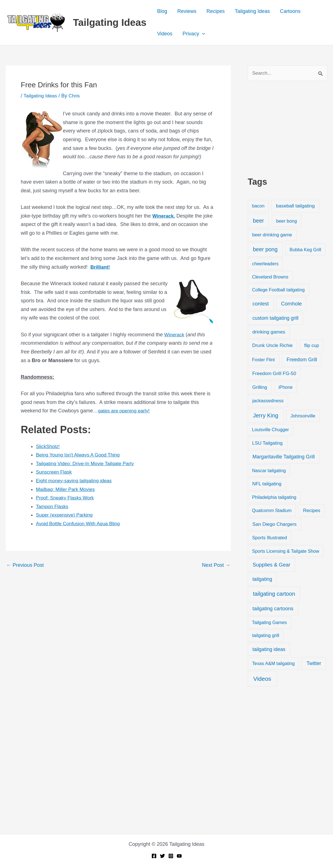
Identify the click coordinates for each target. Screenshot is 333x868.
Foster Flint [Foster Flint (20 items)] (264, 360)
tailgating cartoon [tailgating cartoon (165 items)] (274, 594)
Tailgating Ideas (110, 22)
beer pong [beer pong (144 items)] (265, 250)
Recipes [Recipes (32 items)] (312, 511)
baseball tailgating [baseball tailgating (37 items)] (295, 206)
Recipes (216, 11)
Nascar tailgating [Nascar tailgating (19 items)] (269, 471)
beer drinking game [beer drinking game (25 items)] (272, 235)
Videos (165, 34)
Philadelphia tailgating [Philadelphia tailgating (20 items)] (274, 497)
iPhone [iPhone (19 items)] (286, 387)
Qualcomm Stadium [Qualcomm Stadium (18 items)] (272, 511)
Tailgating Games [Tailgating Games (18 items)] (269, 623)
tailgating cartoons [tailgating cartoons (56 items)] (273, 609)
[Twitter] (162, 856)
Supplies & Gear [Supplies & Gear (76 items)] (272, 565)
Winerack (175, 335)
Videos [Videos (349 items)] (262, 679)
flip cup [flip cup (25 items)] (312, 346)
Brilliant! (101, 267)
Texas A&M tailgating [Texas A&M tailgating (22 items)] (274, 664)
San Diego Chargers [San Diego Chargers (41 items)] (275, 525)
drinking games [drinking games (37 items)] (269, 332)
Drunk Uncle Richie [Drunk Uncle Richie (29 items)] (272, 346)
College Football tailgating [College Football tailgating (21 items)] (279, 290)
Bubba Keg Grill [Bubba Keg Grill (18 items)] (305, 250)
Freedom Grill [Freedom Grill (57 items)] (302, 360)
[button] (202, 34)
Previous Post (25, 565)
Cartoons (290, 11)
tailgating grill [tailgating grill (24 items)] (266, 636)
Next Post (216, 565)
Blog (162, 11)
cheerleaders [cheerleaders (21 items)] (265, 264)
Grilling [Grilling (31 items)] (260, 388)
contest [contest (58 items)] (261, 304)
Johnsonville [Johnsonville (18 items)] (303, 416)
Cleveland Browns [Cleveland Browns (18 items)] (270, 277)
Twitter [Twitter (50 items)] (314, 664)
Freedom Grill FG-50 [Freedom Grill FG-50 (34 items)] (274, 374)
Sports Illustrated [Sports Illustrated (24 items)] (270, 538)
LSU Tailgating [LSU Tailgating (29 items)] (267, 443)
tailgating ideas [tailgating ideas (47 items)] (269, 650)
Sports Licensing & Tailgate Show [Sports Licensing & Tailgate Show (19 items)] (285, 551)
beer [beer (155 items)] (259, 221)
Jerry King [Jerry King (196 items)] (266, 416)
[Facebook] (154, 856)
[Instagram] (171, 856)
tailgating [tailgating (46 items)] (262, 579)
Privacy (194, 34)
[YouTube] (179, 856)
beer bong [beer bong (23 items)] (286, 221)
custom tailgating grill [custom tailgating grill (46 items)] (275, 318)
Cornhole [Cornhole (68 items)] (291, 304)
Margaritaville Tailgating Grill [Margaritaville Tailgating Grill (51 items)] (284, 457)
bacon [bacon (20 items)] (258, 206)
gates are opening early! (125, 411)
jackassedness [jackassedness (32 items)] (268, 401)
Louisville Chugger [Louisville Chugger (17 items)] (270, 430)
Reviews (187, 11)
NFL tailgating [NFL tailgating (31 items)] (267, 484)
